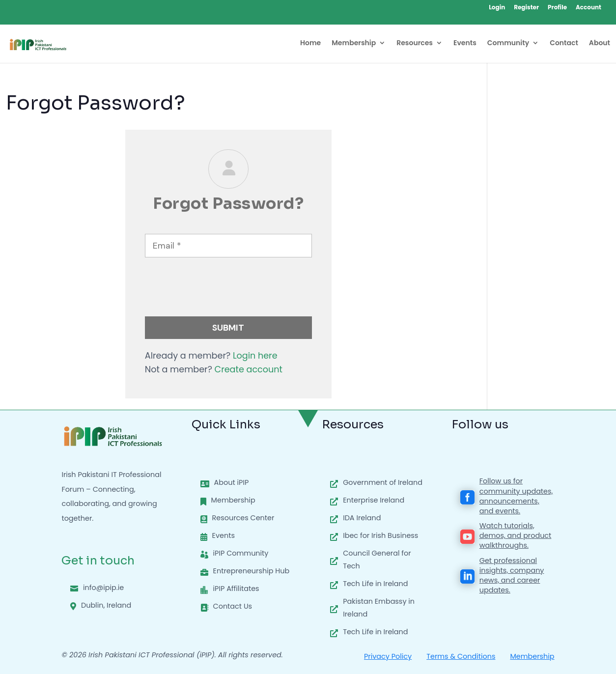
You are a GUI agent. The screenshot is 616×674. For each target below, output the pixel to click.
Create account (249, 369)
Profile (557, 8)
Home (310, 43)
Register (526, 8)
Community (508, 43)
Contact (564, 43)
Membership (354, 43)
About (600, 43)
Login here (255, 356)
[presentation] (220, 290)
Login (497, 8)
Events (465, 43)
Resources (415, 43)
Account (588, 8)
